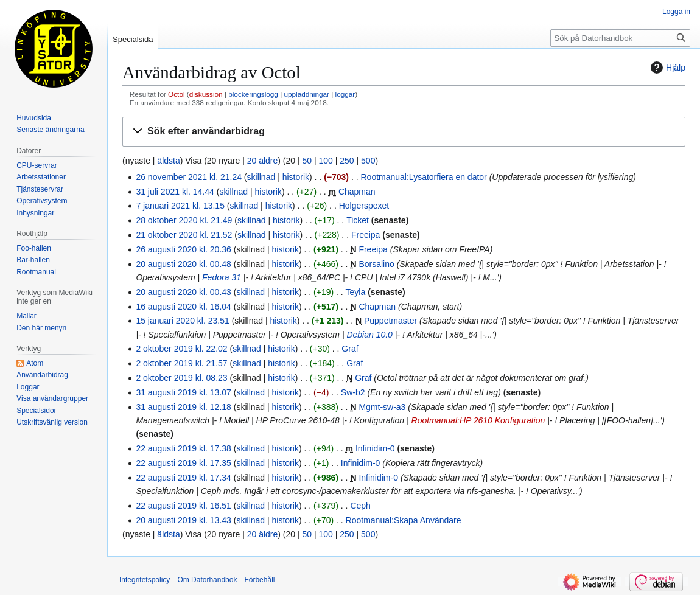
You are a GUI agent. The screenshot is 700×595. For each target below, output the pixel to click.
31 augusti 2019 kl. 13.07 (183, 392)
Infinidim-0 (375, 448)
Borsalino (376, 264)
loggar (345, 94)
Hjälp (667, 68)
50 (307, 161)
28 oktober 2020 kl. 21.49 (184, 220)
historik (296, 177)
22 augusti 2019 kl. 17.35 (183, 463)
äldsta (168, 161)
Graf (350, 349)
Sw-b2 (353, 392)
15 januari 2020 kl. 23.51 (182, 321)
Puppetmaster (390, 321)
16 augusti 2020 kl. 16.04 (183, 307)
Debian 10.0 (369, 335)
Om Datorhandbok (207, 580)
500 (368, 161)
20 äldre (263, 161)
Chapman (357, 192)
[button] (404, 132)
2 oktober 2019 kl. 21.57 (181, 363)
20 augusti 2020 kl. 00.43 (183, 292)
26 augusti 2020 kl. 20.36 (183, 249)
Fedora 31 (222, 277)
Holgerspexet (364, 206)
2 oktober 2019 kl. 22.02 (181, 349)
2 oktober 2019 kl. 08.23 (181, 378)
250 (347, 161)
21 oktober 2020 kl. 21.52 (184, 235)
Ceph (360, 506)
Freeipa (366, 235)
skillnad (261, 177)
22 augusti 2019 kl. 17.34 (183, 478)
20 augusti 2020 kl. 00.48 (183, 264)
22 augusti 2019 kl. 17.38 (183, 448)
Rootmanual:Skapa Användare (404, 520)
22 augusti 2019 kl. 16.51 (183, 506)
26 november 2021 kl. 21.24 (189, 177)
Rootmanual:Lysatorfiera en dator (423, 177)
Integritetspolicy (145, 580)
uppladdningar (306, 94)
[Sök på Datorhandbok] (620, 38)
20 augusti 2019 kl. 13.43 (183, 520)
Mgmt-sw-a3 (382, 407)
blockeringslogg (253, 94)
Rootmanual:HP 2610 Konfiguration (478, 420)
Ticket (358, 220)
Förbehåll (259, 580)
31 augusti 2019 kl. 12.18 (183, 407)
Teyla (356, 292)
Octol (176, 94)
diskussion (206, 94)
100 (326, 161)
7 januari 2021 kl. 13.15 (180, 206)
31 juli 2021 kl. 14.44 (175, 192)
